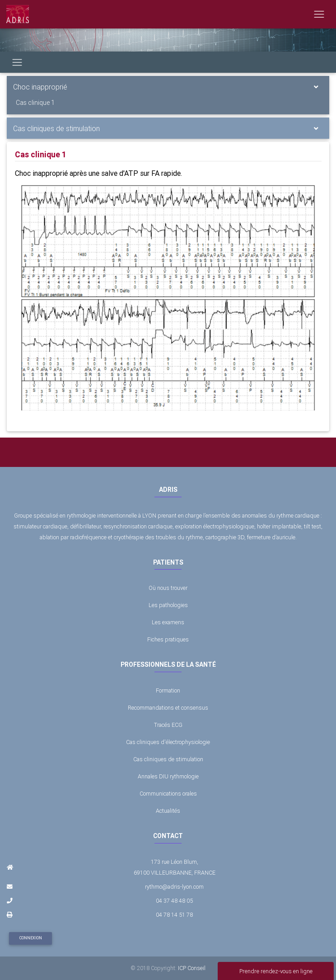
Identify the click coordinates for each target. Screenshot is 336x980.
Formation (168, 690)
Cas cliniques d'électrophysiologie (168, 742)
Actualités (168, 811)
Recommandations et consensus (168, 708)
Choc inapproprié (40, 87)
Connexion (31, 938)
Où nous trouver (168, 588)
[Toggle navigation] (319, 14)
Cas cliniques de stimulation (56, 128)
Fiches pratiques (168, 639)
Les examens (168, 622)
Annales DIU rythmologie (168, 776)
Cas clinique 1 (35, 103)
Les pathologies (168, 605)
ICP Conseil (192, 968)
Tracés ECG (168, 725)
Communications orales (168, 794)
